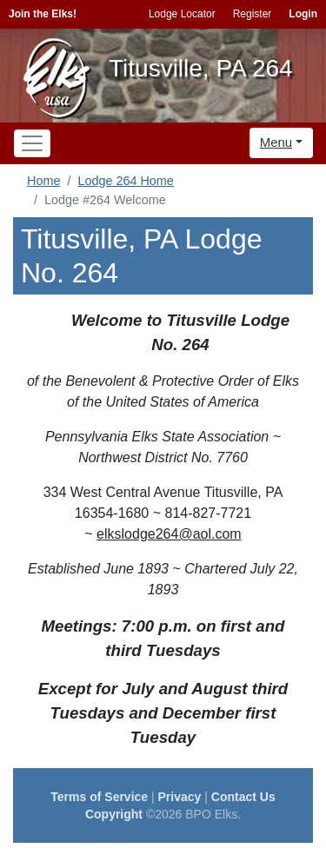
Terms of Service (99, 797)
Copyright (114, 814)
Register (253, 14)
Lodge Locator (182, 14)
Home (43, 181)
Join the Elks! (43, 14)
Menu (276, 142)
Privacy (180, 797)
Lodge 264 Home (125, 181)
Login (303, 14)
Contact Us (243, 797)
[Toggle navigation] (32, 143)
